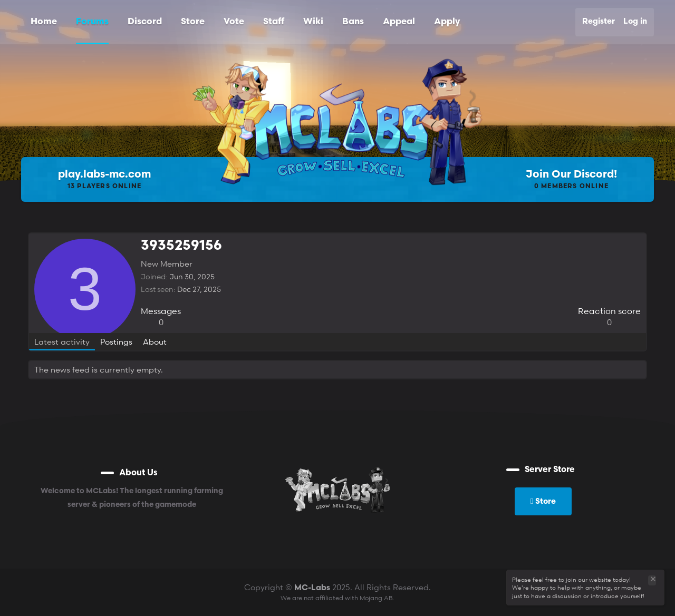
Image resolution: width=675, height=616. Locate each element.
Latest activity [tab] (62, 341)
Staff (274, 22)
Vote (234, 22)
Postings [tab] (116, 341)
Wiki (313, 22)
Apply (447, 22)
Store (193, 22)
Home (44, 22)
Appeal (399, 22)
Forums (92, 22)
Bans (353, 22)
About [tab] (155, 341)
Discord (145, 22)
